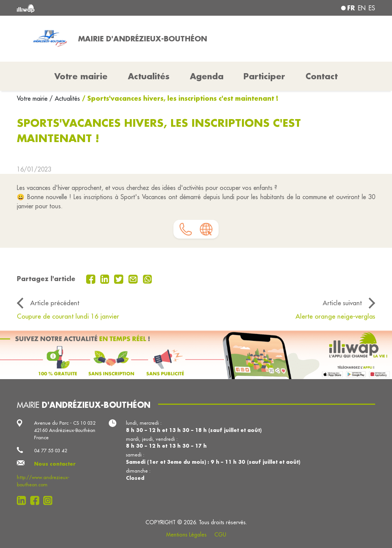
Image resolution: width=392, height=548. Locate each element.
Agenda (207, 76)
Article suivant (342, 303)
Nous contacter (55, 464)
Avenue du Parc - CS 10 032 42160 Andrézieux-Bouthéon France (65, 430)
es (372, 8)
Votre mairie (33, 98)
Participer (264, 76)
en (362, 8)
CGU (220, 535)
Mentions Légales (186, 535)
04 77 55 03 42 (51, 450)
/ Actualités (65, 98)
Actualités (149, 76)
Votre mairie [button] (81, 76)
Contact (322, 76)
